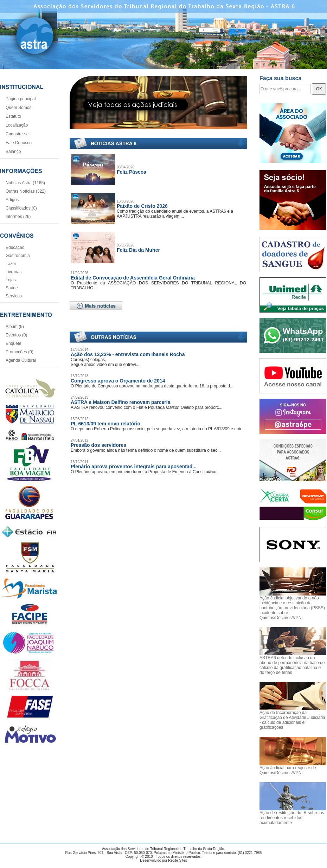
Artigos (12, 200)
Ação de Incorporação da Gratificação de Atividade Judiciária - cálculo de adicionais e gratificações (292, 720)
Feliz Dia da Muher (138, 250)
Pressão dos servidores (98, 445)
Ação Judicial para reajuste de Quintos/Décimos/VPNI (288, 770)
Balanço (13, 152)
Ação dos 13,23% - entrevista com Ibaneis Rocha (128, 354)
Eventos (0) (16, 335)
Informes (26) (18, 217)
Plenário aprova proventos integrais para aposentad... (134, 467)
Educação (15, 247)
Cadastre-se (17, 134)
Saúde (12, 288)
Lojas (11, 280)
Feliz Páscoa (132, 172)
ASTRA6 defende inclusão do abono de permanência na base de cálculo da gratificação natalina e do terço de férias (292, 665)
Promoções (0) (20, 352)
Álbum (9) (15, 327)
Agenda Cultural (21, 360)
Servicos (14, 296)
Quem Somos (18, 108)
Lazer (11, 264)
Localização (17, 125)
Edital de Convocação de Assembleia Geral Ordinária (133, 278)
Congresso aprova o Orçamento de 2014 (118, 381)
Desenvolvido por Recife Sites (163, 860)
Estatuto (13, 116)
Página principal (21, 99)
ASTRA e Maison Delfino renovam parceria (120, 402)
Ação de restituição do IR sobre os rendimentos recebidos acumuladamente (292, 818)
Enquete (14, 343)
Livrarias (14, 272)
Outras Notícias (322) (26, 191)
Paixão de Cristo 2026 (142, 206)
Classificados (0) (21, 208)
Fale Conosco (19, 143)
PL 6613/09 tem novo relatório (105, 424)
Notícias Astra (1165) (25, 183)
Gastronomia (18, 256)
